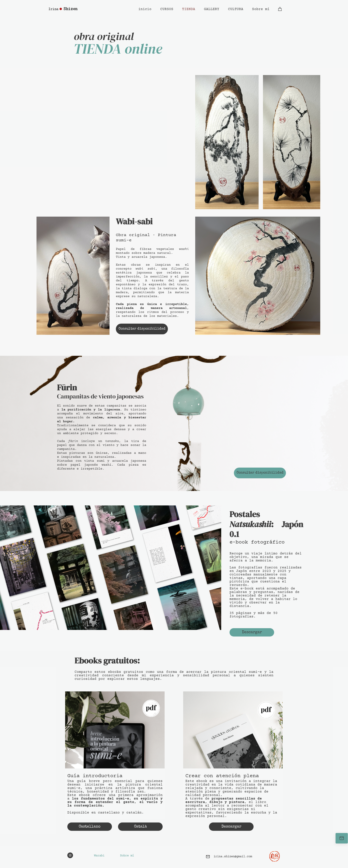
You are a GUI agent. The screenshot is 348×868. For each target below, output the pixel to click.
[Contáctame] (342, 838)
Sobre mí (127, 856)
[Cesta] (280, 9)
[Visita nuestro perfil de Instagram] (70, 855)
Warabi (99, 856)
